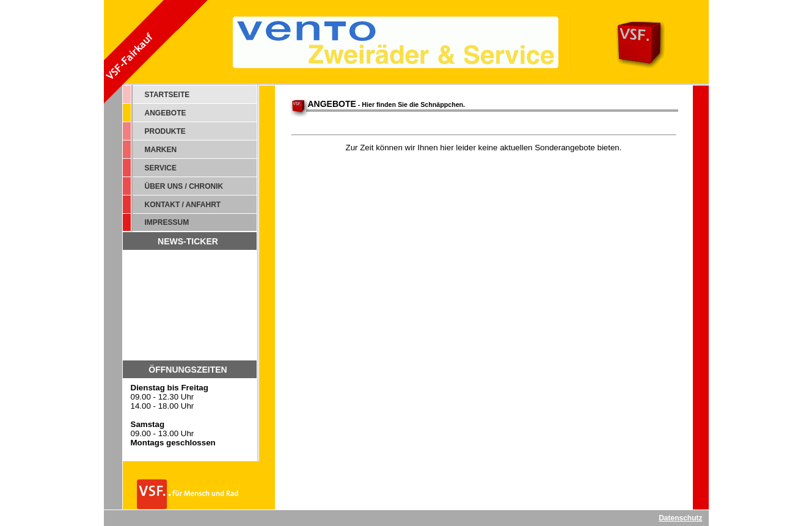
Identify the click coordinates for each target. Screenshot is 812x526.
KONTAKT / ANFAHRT (183, 205)
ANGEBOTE (166, 113)
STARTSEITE (167, 95)
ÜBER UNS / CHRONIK (184, 186)
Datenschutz (680, 518)
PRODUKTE (165, 131)
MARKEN (161, 150)
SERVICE (161, 168)
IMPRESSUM (167, 222)
